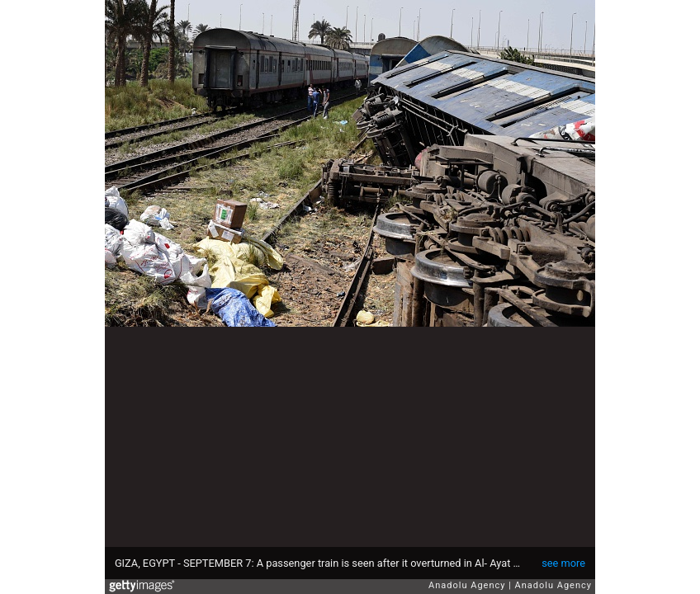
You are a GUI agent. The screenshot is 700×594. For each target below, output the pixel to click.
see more (563, 563)
